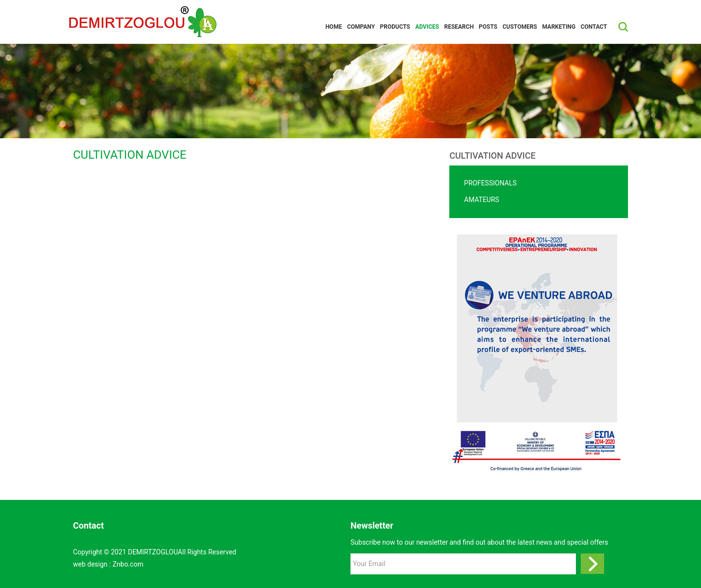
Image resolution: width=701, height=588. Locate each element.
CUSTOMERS (520, 27)
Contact (594, 27)
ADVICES (427, 27)
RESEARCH (459, 27)
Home (333, 27)
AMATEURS (481, 200)
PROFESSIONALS (490, 183)
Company (361, 27)
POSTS (488, 27)
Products (395, 27)
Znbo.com (128, 564)
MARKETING (559, 27)
